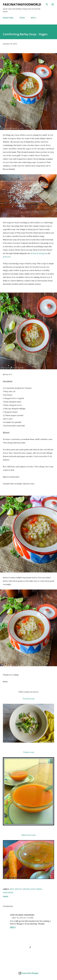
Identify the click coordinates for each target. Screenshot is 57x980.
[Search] (47, 4)
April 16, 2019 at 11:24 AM (23, 918)
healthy (18, 889)
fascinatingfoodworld (22, 4)
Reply (13, 927)
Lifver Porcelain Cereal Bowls (22, 915)
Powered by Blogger (28, 973)
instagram (43, 253)
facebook (34, 253)
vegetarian (8, 892)
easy (12, 889)
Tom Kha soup (29, 699)
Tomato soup (29, 752)
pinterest (7, 257)
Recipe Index (8, 18)
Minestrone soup (29, 835)
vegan (39, 889)
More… (34, 18)
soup (33, 889)
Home (22, 18)
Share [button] (6, 896)
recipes (26, 889)
